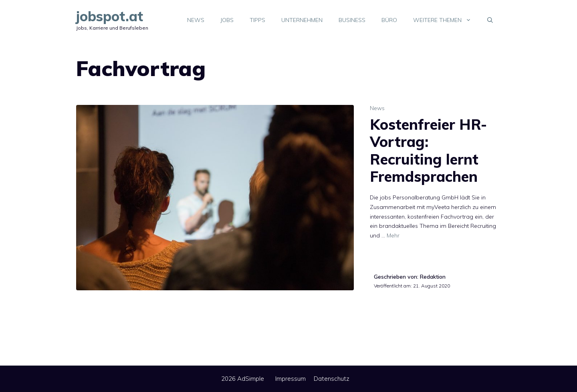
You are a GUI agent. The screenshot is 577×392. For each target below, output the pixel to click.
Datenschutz (332, 379)
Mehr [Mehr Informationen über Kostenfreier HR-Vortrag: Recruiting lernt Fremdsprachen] (393, 235)
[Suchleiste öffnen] (490, 20)
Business (352, 20)
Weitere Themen (446, 20)
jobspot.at (110, 16)
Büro (389, 20)
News (196, 20)
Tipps (257, 20)
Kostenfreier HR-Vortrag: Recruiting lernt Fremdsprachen (428, 150)
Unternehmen (302, 20)
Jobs (227, 20)
